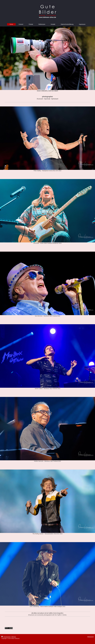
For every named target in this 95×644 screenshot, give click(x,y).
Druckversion (6, 637)
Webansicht (90, 637)
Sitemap (14, 637)
